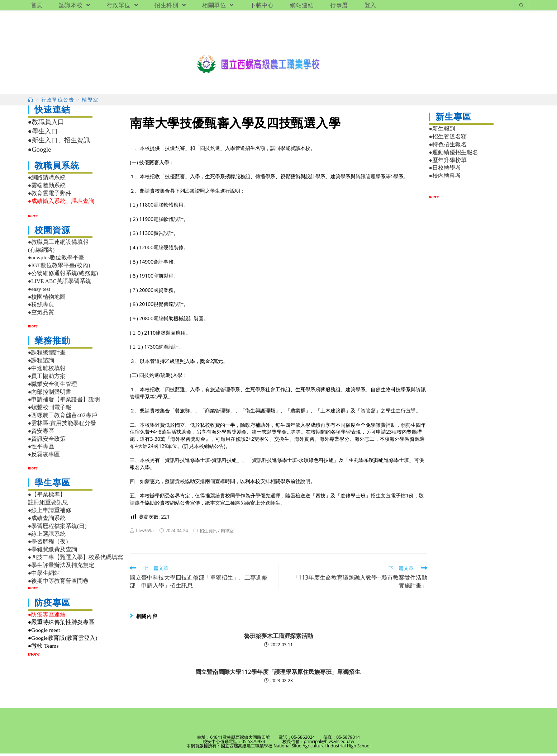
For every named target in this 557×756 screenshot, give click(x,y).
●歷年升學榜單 (448, 163)
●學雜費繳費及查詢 (53, 552)
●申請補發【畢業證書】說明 (64, 402)
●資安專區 (41, 433)
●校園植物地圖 (47, 299)
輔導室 (227, 533)
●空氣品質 (41, 315)
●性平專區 (41, 449)
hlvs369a (145, 533)
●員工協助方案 (47, 379)
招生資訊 (208, 533)
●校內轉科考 (445, 178)
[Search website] (522, 6)
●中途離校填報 (47, 371)
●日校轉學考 (445, 171)
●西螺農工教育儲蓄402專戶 (63, 418)
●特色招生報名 (448, 147)
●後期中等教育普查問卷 (58, 583)
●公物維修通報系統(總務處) (63, 276)
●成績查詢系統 (47, 521)
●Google (40, 152)
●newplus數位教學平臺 (56, 260)
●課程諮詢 (41, 363)
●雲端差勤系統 (47, 188)
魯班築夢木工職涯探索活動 (278, 638)
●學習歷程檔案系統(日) (57, 528)
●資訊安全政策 (47, 441)
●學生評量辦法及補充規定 (61, 568)
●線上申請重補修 (50, 513)
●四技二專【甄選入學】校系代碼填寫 (75, 560)
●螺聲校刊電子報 (50, 410)
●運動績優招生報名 (454, 155)
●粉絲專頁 (41, 307)
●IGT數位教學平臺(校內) (59, 268)
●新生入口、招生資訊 (59, 143)
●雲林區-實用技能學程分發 (62, 426)
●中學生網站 (44, 575)
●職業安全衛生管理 (53, 386)
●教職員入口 (46, 125)
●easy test (39, 291)
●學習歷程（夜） (50, 544)
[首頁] (31, 102)
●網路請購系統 (47, 180)
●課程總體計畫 (47, 355)
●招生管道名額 (448, 139)
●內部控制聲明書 (50, 394)
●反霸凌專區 (44, 457)
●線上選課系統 (47, 536)
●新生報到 (442, 131)
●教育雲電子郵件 (50, 196)
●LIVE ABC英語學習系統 (59, 283)
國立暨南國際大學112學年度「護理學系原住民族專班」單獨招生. (278, 674)
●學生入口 (43, 134)
